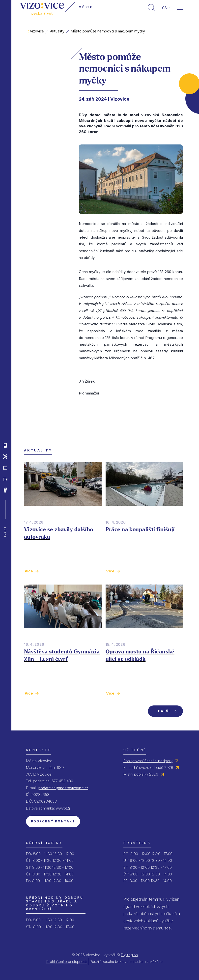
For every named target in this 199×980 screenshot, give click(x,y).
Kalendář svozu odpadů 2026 (148, 768)
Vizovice (36, 31)
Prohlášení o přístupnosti (67, 962)
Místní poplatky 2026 (141, 774)
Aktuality (57, 31)
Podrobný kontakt (53, 821)
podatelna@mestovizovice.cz (63, 788)
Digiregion (129, 955)
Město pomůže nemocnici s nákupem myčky (108, 31)
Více (29, 571)
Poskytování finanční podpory (148, 761)
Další (164, 711)
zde (168, 928)
